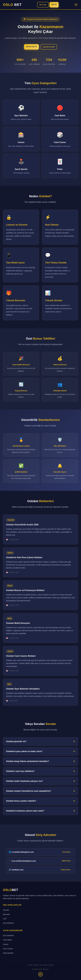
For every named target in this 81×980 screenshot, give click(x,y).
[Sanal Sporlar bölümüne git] (21, 166)
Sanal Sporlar (8, 953)
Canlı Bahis (7, 940)
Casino (6, 944)
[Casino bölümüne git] (21, 139)
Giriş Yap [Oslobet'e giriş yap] (43, 5)
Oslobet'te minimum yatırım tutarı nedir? (25, 811)
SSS (5, 919)
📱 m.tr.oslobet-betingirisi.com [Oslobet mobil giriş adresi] (40, 861)
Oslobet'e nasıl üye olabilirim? (20, 771)
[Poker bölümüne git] (60, 166)
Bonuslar (6, 914)
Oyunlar (6, 910)
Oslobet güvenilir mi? (16, 741)
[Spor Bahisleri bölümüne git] (21, 112)
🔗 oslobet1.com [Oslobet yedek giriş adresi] (40, 870)
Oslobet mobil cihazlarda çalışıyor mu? (24, 781)
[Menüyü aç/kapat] (76, 5)
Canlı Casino (8, 949)
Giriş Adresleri (8, 923)
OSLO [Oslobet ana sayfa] (11, 890)
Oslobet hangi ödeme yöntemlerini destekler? (28, 761)
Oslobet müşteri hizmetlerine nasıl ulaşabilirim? (29, 791)
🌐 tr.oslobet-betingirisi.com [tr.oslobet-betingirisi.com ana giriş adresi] (40, 852)
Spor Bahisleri (8, 936)
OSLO (12, 5)
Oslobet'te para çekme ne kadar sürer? (24, 751)
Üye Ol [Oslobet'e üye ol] (54, 4)
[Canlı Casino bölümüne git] (60, 139)
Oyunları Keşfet (49, 47)
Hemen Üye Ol (31, 47)
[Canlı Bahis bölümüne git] (60, 112)
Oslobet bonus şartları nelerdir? (21, 801)
